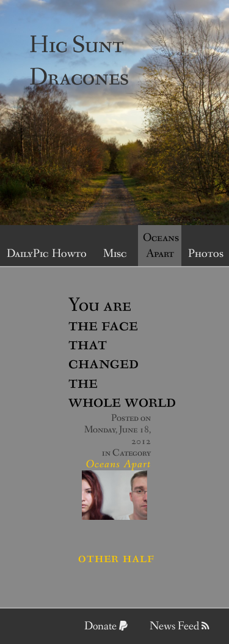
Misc (115, 254)
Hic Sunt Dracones (79, 62)
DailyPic (26, 254)
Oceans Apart (161, 246)
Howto (69, 254)
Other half (116, 558)
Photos (206, 254)
